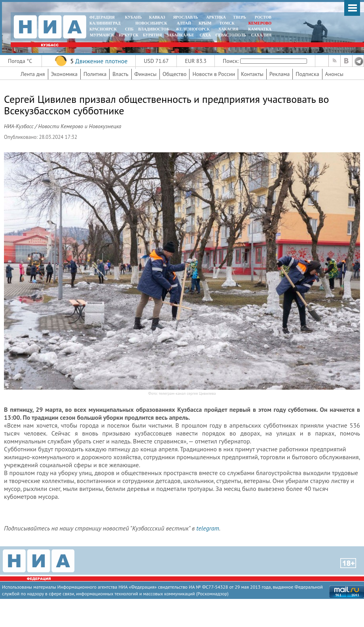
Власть (120, 74)
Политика (95, 74)
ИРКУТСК (128, 35)
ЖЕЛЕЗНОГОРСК (193, 29)
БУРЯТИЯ (152, 35)
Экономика (64, 74)
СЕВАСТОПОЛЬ (230, 35)
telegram (208, 528)
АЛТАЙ (184, 23)
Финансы (146, 74)
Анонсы (334, 74)
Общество (175, 74)
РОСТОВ (263, 17)
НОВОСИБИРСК (151, 23)
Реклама (280, 74)
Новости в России (214, 74)
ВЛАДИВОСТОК (154, 29)
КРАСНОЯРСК (103, 29)
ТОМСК (228, 23)
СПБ (129, 29)
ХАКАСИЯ (228, 29)
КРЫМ (205, 23)
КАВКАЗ (157, 17)
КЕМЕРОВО (260, 23)
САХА (205, 35)
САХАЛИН (261, 35)
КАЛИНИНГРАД (105, 23)
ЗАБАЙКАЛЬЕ (181, 35)
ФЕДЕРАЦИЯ (102, 17)
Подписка (307, 74)
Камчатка (259, 29)
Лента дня (33, 74)
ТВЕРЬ (240, 17)
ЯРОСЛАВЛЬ (185, 17)
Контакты (252, 74)
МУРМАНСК (102, 35)
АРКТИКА (216, 17)
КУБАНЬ (133, 17)
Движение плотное (101, 61)
